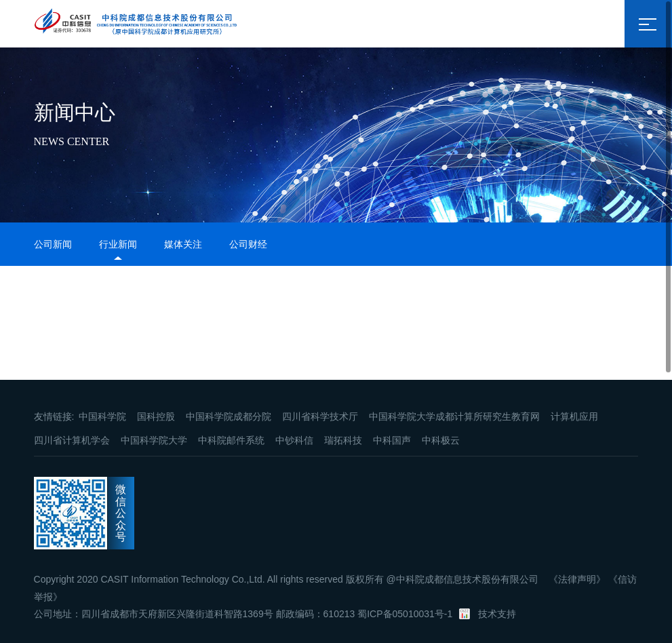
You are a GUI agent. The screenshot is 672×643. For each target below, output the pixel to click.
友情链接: (54, 416)
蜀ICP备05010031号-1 (405, 614)
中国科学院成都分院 (229, 416)
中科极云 (441, 440)
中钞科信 (294, 440)
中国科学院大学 (154, 440)
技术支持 (497, 614)
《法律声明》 (577, 579)
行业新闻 (118, 244)
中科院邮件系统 (231, 440)
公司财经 (248, 244)
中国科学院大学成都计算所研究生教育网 (454, 416)
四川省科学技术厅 (320, 416)
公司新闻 (53, 244)
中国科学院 (102, 416)
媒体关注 (183, 244)
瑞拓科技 (343, 440)
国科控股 (156, 416)
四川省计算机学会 (72, 440)
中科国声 (392, 440)
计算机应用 (574, 416)
